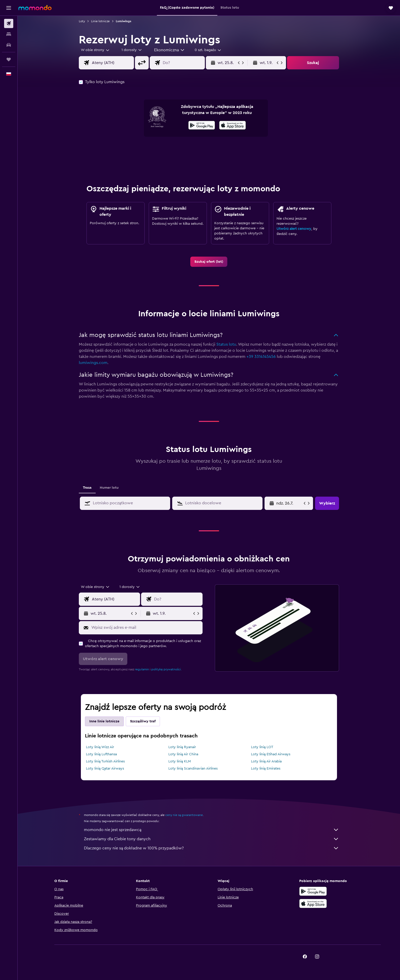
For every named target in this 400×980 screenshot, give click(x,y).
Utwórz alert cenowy (294, 229)
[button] (9, 8)
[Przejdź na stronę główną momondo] (35, 8)
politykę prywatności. (166, 669)
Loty (82, 21)
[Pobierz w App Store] (233, 126)
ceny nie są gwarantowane (184, 815)
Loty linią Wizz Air (100, 747)
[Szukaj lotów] (9, 23)
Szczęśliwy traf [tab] (143, 721)
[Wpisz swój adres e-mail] (146, 627)
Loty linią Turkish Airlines (105, 761)
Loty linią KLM (180, 761)
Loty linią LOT (262, 747)
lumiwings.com (93, 363)
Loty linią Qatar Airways (105, 769)
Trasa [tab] (87, 488)
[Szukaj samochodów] (9, 45)
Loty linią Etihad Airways (271, 754)
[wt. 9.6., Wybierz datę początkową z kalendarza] (289, 503)
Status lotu (226, 344)
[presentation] (233, 125)
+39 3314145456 (261, 357)
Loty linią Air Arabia (266, 761)
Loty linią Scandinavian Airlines (193, 769)
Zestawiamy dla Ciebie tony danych (211, 839)
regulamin (142, 669)
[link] (209, 262)
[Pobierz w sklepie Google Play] (202, 126)
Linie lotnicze (100, 21)
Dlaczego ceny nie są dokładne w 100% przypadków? (211, 848)
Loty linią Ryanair (182, 747)
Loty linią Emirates (266, 769)
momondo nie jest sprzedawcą (211, 830)
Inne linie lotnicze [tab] (104, 721)
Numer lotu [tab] (109, 488)
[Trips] (9, 59)
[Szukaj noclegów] (9, 34)
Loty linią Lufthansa (101, 754)
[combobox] (95, 50)
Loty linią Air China (183, 754)
